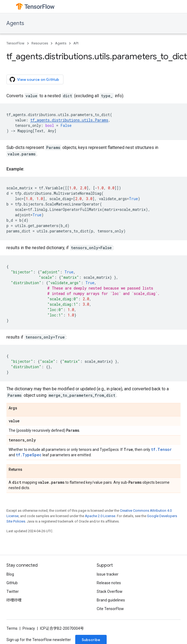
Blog (10, 574)
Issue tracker (108, 574)
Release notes (109, 583)
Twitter (13, 591)
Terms (12, 628)
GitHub (12, 583)
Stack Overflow (110, 591)
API (76, 43)
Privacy (29, 628)
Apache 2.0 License (100, 516)
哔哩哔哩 (14, 600)
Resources (40, 43)
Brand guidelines (111, 600)
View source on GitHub (34, 79)
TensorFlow (15, 43)
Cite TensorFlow (110, 609)
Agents (15, 23)
